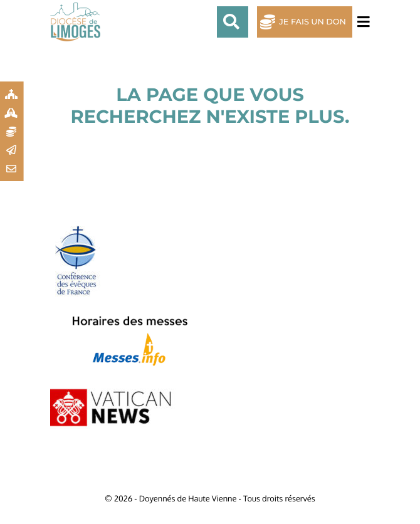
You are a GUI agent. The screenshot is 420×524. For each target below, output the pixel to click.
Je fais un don (312, 22)
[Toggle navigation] (361, 22)
